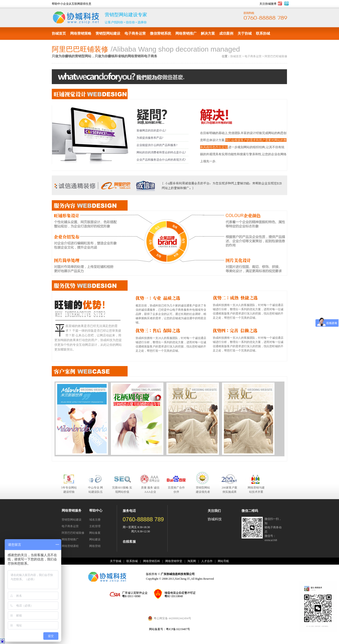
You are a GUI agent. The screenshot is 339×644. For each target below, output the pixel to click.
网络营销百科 (152, 561)
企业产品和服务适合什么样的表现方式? (161, 160)
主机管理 (95, 526)
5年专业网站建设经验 (69, 490)
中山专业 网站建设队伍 (95, 490)
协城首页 (59, 33)
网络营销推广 (186, 33)
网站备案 (95, 533)
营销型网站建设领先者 (203, 490)
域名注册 (95, 520)
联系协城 (263, 33)
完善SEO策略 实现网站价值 (122, 490)
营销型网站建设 (108, 33)
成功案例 (226, 33)
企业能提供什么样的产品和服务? (157, 145)
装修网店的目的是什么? (151, 130)
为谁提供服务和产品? (150, 138)
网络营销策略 (81, 33)
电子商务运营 (135, 33)
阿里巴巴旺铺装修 (276, 56)
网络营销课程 (70, 546)
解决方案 (208, 33)
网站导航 (223, 561)
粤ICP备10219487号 (178, 629)
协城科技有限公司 (76, 18)
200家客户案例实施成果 (230, 490)
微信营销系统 (161, 33)
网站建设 (95, 539)
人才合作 (207, 561)
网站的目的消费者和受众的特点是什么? (161, 152)
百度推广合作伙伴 (176, 490)
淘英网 (192, 561)
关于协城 (245, 33)
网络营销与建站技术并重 (256, 490)
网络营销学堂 (174, 561)
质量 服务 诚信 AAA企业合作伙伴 (150, 490)
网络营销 (95, 546)
